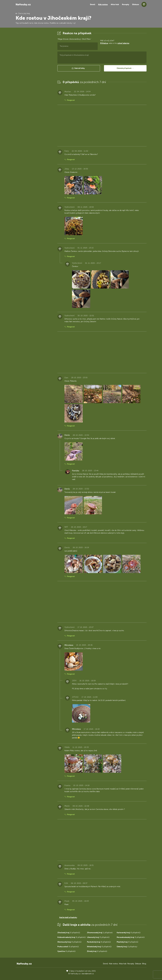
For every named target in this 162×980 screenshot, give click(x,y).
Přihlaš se (104, 43)
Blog (144, 964)
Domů (93, 4)
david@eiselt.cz (88, 974)
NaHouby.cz (23, 4)
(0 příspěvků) (69, 933)
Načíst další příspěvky (68, 917)
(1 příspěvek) (100, 933)
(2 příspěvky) (127, 947)
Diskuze (136, 4)
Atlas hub (115, 4)
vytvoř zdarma (123, 43)
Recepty (126, 4)
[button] (79, 68)
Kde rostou (103, 4)
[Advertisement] (34, 69)
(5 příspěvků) (131, 937)
